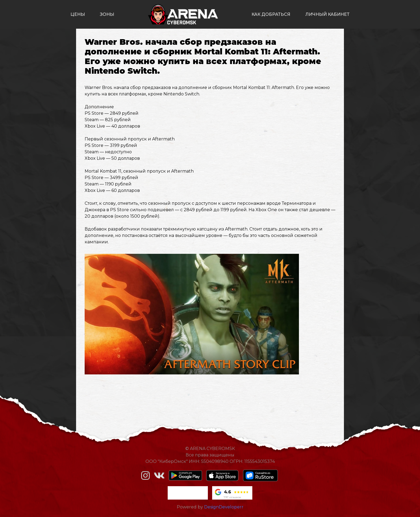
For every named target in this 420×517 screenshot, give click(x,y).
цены (78, 14)
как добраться (271, 14)
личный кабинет (327, 14)
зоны (107, 14)
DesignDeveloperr (224, 507)
